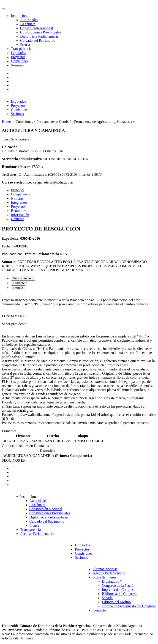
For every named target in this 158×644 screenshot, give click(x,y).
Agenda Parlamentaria (109, 573)
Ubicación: (10, 147)
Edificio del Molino (116, 602)
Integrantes (19, 202)
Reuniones (19, 211)
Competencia (21, 194)
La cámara (28, 24)
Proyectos (18, 57)
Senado (107, 598)
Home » (8, 122)
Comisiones (20, 61)
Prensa (25, 45)
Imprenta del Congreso (119, 590)
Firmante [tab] (19, 283)
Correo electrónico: (17, 182)
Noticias (17, 198)
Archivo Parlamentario (37, 534)
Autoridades (29, 20)
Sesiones (17, 65)
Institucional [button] (20, 16)
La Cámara (37, 505)
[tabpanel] (79, 362)
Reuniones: (11, 167)
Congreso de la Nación (119, 585)
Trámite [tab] (18, 288)
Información (20, 215)
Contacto (18, 219)
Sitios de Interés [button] (105, 577)
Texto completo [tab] (23, 278)
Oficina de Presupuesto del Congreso (129, 606)
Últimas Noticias (105, 569)
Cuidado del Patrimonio (38, 40)
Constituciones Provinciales (41, 32)
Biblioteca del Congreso (120, 594)
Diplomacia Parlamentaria (39, 36)
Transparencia (21, 49)
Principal (18, 190)
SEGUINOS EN (14, 460)
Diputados (19, 53)
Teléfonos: (10, 174)
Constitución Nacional (37, 28)
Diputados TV (112, 581)
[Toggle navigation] (4, 9)
